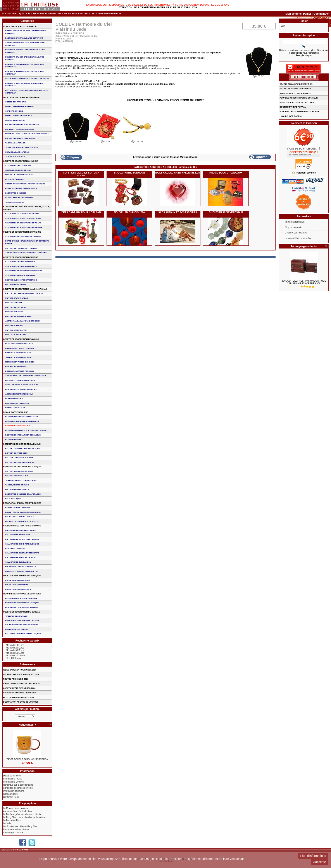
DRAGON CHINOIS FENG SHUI (18, 353)
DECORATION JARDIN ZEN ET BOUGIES (22, 503)
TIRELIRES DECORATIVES (16, 616)
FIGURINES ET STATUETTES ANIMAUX (22, 607)
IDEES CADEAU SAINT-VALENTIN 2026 (178, 173)
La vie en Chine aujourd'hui (298, 238)
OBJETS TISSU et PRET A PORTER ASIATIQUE (25, 184)
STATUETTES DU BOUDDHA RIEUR (20, 262)
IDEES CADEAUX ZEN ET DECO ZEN (297, 102)
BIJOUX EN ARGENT (14, 440)
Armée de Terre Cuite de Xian (17, 811)
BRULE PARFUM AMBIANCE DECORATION (23, 512)
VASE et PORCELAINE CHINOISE (19, 198)
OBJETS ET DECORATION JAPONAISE (21, 97)
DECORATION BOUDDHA (16, 285)
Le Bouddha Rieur (12, 820)
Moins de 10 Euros (15, 645)
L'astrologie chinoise (13, 833)
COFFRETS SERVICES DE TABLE (19, 471)
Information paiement (13, 791)
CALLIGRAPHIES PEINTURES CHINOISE (22, 526)
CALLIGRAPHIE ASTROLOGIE (18, 535)
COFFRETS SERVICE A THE (17, 476)
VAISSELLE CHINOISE (15, 202)
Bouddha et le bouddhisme (16, 830)
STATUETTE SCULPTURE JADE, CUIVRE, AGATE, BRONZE (26, 208)
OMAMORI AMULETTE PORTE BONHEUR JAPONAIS (27, 134)
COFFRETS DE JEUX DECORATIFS (20, 462)
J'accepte (320, 862)
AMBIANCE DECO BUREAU (17, 629)
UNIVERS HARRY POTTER (16, 330)
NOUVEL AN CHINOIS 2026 (129, 212)
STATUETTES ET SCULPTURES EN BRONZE (24, 227)
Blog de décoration (294, 227)
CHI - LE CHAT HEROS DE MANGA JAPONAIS (24, 294)
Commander (321, 14)
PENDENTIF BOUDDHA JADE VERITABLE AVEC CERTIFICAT (25, 51)
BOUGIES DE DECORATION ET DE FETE (22, 521)
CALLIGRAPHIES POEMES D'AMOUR (21, 530)
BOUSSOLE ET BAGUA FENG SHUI (20, 380)
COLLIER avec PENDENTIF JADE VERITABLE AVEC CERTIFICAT (27, 92)
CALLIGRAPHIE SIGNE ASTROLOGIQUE (22, 544)
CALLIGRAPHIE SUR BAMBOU (18, 562)
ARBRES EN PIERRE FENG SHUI (19, 394)
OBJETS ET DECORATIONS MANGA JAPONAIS (25, 289)
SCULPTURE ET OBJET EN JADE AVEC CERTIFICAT (27, 79)
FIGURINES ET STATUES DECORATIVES (22, 594)
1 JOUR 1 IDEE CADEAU (291, 116)
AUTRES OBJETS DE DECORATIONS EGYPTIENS (26, 253)
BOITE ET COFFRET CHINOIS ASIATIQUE (22, 448)
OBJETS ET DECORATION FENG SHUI (21, 339)
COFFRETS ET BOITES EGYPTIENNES (21, 248)
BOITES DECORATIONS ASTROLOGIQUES (23, 634)
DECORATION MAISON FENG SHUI (20, 371)
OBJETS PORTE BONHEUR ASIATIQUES (22, 576)
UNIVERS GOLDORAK (14, 326)
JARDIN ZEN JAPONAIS (15, 157)
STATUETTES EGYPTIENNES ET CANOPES (23, 236)
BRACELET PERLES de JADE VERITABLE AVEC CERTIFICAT (25, 32)
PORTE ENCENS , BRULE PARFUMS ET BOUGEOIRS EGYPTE (27, 242)
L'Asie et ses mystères (296, 233)
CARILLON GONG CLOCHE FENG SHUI (22, 385)
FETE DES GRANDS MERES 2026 (19, 697)
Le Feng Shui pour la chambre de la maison (24, 817)
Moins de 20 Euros (15, 648)
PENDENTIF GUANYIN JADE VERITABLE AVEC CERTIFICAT (25, 66)
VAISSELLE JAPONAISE (15, 143)
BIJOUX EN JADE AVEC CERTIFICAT (20, 26)
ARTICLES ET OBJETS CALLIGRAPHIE (22, 571)
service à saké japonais (17, 152)
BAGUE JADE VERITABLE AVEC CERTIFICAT (24, 38)
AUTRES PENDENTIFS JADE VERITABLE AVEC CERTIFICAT (25, 44)
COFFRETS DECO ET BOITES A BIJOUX (81, 174)
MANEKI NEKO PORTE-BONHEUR (19, 106)
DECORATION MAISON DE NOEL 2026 (21, 674)
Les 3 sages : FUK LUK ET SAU (19, 344)
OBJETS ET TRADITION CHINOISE (20, 175)
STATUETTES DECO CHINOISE (18, 166)
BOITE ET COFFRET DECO (16, 453)
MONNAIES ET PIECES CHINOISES (20, 362)
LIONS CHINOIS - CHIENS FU (17, 403)
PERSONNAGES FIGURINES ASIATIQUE (22, 603)
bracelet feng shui (15, 408)
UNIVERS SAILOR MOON (16, 307)
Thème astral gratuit (295, 222)
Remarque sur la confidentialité (18, 785)
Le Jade (7, 823)
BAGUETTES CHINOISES (16, 193)
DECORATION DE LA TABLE (17, 489)
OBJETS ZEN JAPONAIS (15, 102)
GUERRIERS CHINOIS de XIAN (18, 170)
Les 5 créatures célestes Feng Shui (20, 826)
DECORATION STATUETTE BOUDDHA (21, 598)
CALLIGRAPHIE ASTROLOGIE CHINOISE (22, 539)
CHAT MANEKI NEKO (14, 111)
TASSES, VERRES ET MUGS (17, 485)
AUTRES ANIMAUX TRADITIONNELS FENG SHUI (25, 376)
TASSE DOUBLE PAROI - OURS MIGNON (27, 759)
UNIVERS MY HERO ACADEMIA (18, 316)
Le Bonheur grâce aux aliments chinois (22, 814)
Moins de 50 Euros (15, 653)
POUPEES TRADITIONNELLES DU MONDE (299, 112)
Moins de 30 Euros (15, 650)
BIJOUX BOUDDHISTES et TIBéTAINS (21, 280)
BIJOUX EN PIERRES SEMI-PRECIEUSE (22, 417)
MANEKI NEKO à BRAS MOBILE (19, 116)
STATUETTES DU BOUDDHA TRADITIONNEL (24, 271)
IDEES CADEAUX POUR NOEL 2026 (81, 212)
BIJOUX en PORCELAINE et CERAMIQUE (23, 435)
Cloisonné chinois (14, 179)
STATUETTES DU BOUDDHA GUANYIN (21, 266)
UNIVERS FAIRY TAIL (14, 303)
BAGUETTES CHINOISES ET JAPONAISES (23, 494)
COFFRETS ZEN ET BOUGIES (18, 508)
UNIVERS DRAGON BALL (16, 335)
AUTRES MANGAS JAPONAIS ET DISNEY (22, 321)
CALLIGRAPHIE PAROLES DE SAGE (20, 557)
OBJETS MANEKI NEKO (15, 120)
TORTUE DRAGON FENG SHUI (18, 357)
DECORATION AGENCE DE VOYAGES (21, 702)
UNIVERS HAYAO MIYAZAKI (17, 298)
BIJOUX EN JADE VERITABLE (75, 14)
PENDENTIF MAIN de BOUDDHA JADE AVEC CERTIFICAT (24, 84)
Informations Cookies (13, 782)
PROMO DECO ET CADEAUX (226, 173)
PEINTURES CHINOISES (15, 548)
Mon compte (293, 14)
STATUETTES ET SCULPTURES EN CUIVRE (23, 218)
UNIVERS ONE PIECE (14, 312)
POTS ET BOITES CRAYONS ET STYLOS (22, 620)
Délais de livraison (12, 776)
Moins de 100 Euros (16, 656)
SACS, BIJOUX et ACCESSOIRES (178, 212)
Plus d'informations (313, 856)
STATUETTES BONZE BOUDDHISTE (20, 275)
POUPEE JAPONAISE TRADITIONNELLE (22, 138)
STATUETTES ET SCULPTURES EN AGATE (23, 223)
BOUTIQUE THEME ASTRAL (293, 107)
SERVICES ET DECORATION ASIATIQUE (22, 467)
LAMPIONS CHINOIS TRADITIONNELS (21, 188)
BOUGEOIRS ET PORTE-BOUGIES (20, 517)
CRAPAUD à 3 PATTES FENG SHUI (20, 348)
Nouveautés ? (27, 725)
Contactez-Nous (11, 797)
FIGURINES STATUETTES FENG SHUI (21, 389)
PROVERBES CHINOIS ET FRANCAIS (21, 567)
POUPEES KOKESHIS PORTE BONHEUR (22, 125)
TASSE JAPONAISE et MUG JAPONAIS (22, 147)
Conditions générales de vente (18, 788)
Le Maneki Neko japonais (15, 808)
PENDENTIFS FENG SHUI (16, 367)
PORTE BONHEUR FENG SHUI (18, 589)
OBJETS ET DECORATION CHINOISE (20, 161)
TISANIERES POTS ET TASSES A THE (21, 480)
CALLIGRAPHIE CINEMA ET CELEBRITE (22, 553)
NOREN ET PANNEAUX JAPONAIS (20, 129)
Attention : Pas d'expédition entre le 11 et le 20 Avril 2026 (158, 7)
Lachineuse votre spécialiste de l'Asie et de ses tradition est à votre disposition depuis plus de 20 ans (158, 5)
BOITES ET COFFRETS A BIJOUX (19, 458)
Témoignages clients (304, 246)
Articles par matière (27, 709)
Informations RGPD (13, 779)
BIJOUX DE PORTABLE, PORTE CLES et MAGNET (26, 430)
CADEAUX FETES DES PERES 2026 (20, 693)
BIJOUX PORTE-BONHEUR (42, 14)
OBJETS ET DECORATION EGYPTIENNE (22, 232)
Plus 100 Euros (13, 658)
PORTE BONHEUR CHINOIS (17, 585)
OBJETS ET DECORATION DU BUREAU (22, 612)
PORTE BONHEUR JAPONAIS (18, 580)
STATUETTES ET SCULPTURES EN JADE (22, 214)
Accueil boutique (13, 14)
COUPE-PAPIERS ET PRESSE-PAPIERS (22, 625)
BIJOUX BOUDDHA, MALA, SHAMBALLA (22, 421)
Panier (307, 14)
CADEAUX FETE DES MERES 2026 (19, 688)
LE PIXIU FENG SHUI (14, 399)
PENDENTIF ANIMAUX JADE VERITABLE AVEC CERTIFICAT (25, 73)
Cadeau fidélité (10, 794)
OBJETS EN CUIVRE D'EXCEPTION (296, 84)
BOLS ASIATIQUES (13, 499)
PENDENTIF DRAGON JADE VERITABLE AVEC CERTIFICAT (25, 58)
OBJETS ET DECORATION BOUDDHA (21, 257)
